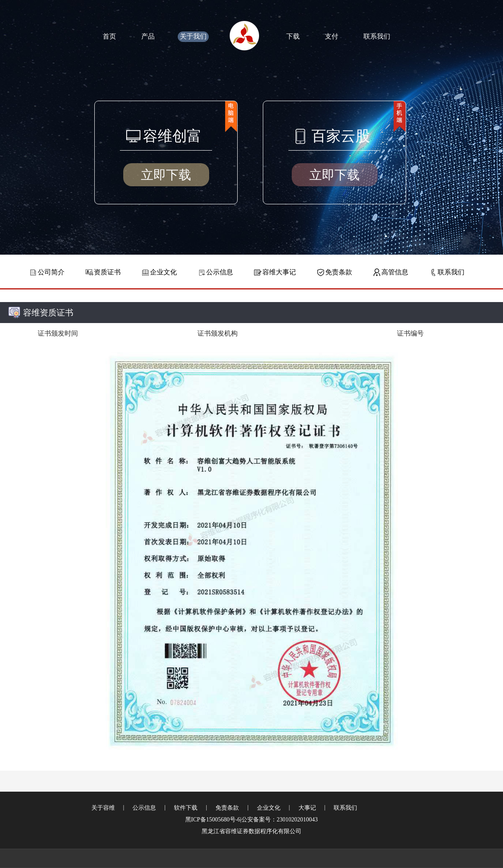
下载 (293, 36)
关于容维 (103, 808)
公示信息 (220, 272)
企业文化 (163, 272)
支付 (332, 36)
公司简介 (51, 272)
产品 (148, 36)
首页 (109, 36)
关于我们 (193, 36)
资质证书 (107, 272)
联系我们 (377, 36)
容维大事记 (279, 272)
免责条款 (339, 272)
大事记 (307, 808)
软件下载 (186, 808)
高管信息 (395, 272)
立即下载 (166, 175)
